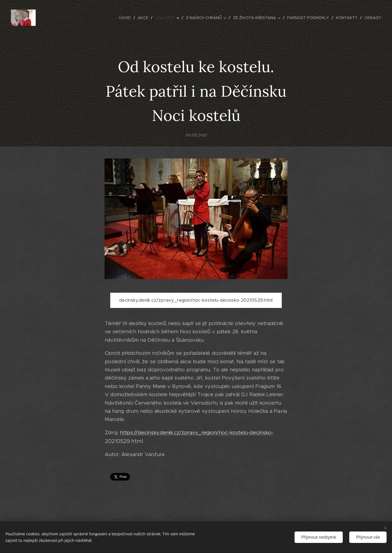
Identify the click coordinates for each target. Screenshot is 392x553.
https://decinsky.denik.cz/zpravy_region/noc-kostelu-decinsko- (197, 433)
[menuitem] (126, 18)
